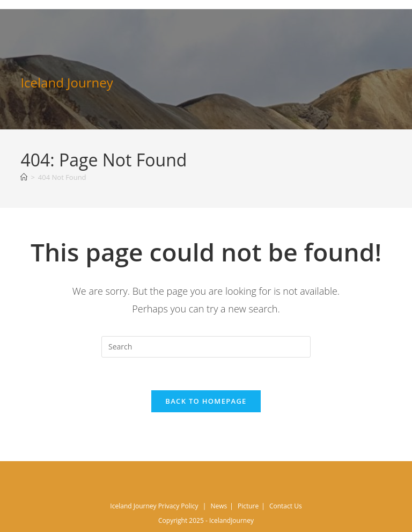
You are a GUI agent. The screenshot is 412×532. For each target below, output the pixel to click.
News (219, 506)
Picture (248, 506)
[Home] (24, 177)
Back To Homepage (206, 401)
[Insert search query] (206, 347)
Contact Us (286, 506)
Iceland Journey (67, 82)
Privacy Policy (178, 506)
